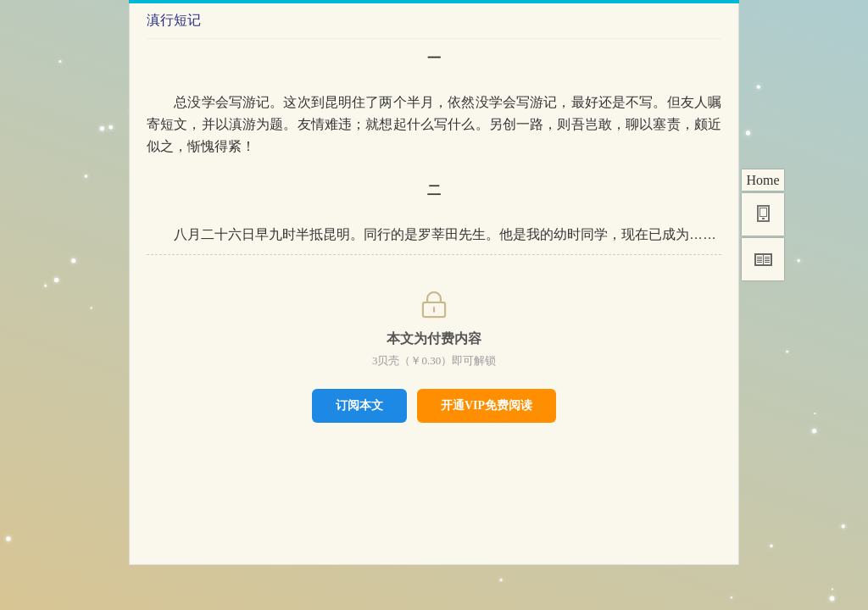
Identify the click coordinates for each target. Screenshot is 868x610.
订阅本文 (359, 405)
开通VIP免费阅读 (487, 405)
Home (762, 180)
